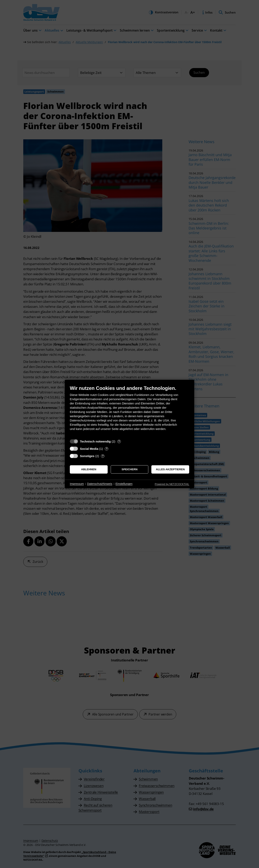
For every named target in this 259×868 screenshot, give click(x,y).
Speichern (130, 469)
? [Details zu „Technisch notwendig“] (119, 441)
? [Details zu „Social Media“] (107, 449)
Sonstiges (87, 456)
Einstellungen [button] (124, 484)
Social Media (89, 449)
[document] (129, 411)
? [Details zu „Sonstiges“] (103, 456)
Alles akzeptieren (170, 469)
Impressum (77, 484)
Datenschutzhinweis (100, 484)
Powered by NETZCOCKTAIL (172, 484)
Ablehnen (89, 469)
